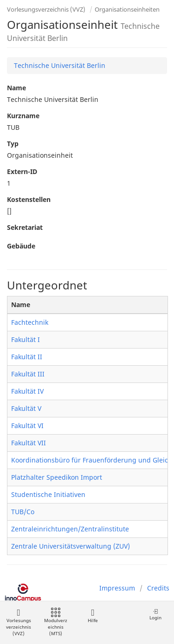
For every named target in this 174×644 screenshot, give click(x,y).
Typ (13, 144)
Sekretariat (25, 227)
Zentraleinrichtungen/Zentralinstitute (70, 529)
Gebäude (21, 246)
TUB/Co (23, 512)
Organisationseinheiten (127, 9)
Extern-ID (22, 171)
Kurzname (23, 116)
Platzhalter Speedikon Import (57, 477)
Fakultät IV (27, 391)
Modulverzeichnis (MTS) (56, 622)
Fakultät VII (29, 443)
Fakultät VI (27, 426)
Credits (158, 588)
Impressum (117, 588)
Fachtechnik (30, 322)
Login (155, 614)
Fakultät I (26, 339)
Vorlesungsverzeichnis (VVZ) (46, 9)
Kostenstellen (29, 199)
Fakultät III (28, 374)
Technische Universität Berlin (60, 65)
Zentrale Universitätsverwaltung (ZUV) (71, 546)
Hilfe (93, 616)
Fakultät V (26, 408)
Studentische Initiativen (48, 494)
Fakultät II (27, 357)
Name (16, 88)
